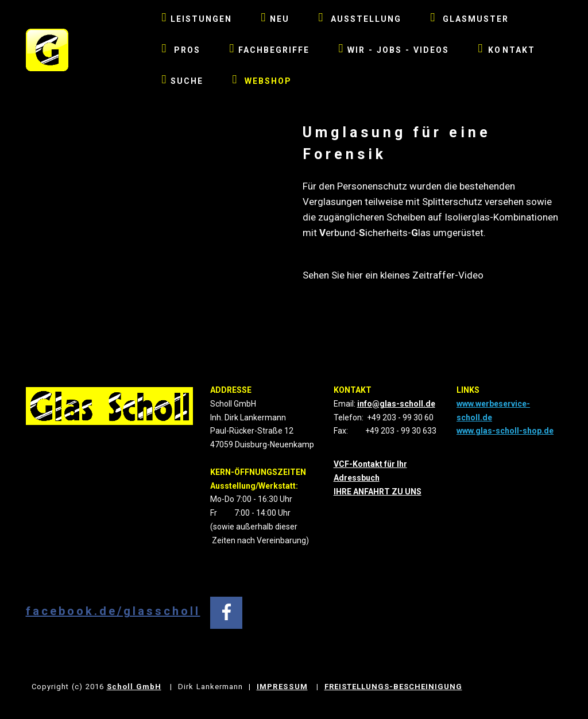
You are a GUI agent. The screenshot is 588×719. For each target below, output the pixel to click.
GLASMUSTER (469, 19)
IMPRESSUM (282, 687)
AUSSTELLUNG (360, 19)
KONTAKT (506, 48)
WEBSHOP (262, 80)
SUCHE (183, 81)
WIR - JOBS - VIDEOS (394, 50)
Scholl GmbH (134, 687)
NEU (275, 19)
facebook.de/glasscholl (113, 611)
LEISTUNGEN (197, 19)
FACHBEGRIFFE (269, 50)
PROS (181, 50)
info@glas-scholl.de (396, 404)
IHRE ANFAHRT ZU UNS (378, 492)
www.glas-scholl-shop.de (505, 431)
